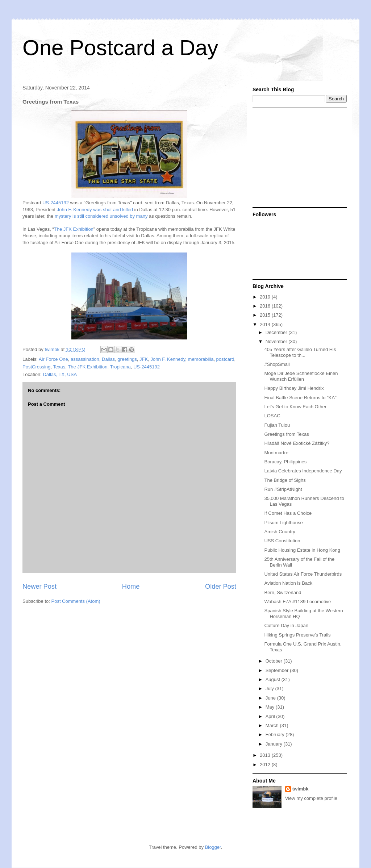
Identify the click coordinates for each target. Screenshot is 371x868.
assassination (85, 359)
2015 (266, 315)
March (273, 725)
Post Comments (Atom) (76, 601)
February (276, 735)
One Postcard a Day (120, 48)
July (270, 688)
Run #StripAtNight (283, 489)
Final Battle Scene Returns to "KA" (300, 398)
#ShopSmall (277, 364)
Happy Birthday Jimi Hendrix (294, 388)
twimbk (301, 789)
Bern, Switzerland (283, 592)
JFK (144, 359)
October (275, 661)
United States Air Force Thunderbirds (303, 574)
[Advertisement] (298, 157)
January (275, 744)
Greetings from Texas (286, 434)
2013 (266, 755)
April (271, 716)
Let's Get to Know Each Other (295, 407)
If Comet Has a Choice (288, 513)
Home (131, 587)
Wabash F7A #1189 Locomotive (297, 602)
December (277, 332)
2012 (266, 765)
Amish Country (280, 532)
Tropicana (120, 367)
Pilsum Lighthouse (283, 523)
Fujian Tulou (277, 425)
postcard (225, 359)
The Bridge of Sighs (285, 480)
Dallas (108, 359)
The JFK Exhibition (74, 229)
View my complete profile (311, 798)
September (278, 670)
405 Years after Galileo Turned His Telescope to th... (300, 352)
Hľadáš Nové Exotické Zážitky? (297, 443)
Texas (59, 367)
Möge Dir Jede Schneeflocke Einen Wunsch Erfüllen (301, 376)
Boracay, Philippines (285, 462)
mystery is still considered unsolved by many (101, 216)
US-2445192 (56, 203)
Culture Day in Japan (286, 625)
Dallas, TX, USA (60, 374)
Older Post (221, 587)
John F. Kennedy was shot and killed (95, 210)
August (274, 679)
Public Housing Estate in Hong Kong (302, 550)
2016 (266, 306)
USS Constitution (282, 541)
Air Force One (53, 359)
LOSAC (272, 416)
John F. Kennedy (168, 359)
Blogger (213, 847)
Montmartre (276, 453)
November (277, 341)
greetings (127, 359)
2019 (266, 297)
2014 (266, 324)
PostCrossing (36, 367)
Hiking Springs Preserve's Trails (297, 635)
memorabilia (201, 359)
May (271, 707)
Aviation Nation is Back (288, 583)
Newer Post (39, 587)
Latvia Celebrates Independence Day (303, 471)
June (271, 698)
